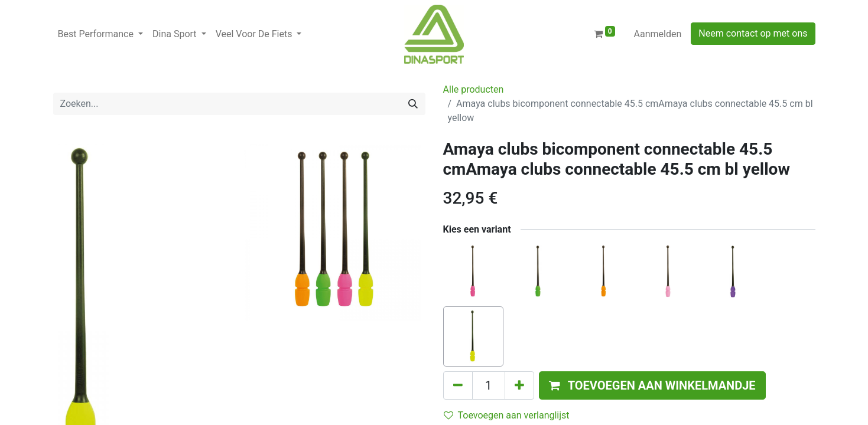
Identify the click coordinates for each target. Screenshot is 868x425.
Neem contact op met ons (753, 33)
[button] (652, 385)
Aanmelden (658, 34)
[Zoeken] (413, 104)
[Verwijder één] (458, 385)
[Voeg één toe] (519, 385)
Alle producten (474, 89)
